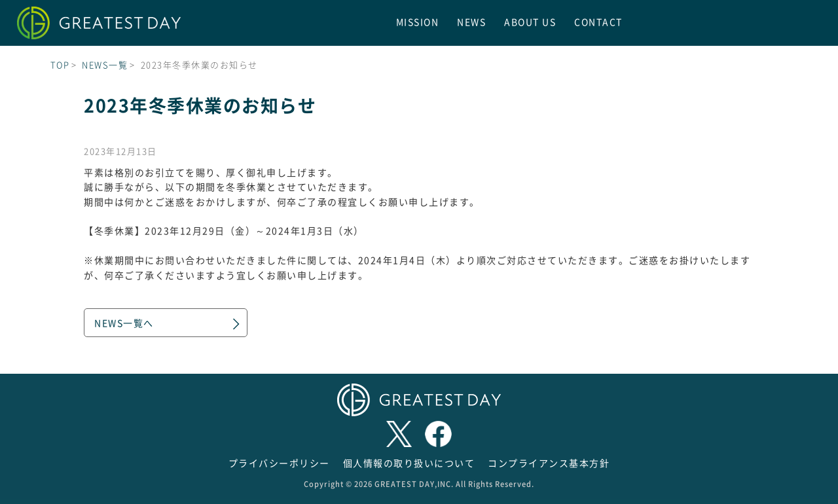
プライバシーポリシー (279, 463)
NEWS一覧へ (124, 323)
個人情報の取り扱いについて (409, 463)
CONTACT (598, 22)
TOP (60, 64)
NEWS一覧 (105, 64)
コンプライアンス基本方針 (549, 463)
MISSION (418, 22)
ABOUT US (530, 22)
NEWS (471, 22)
